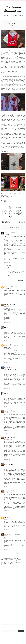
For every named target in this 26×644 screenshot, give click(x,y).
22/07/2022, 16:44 (8, 309)
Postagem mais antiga (20, 225)
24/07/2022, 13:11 (8, 374)
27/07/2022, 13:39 (8, 398)
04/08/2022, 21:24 (8, 538)
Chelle (7, 330)
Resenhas (17, 216)
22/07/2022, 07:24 (8, 237)
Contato (13, 20)
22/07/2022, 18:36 (12, 272)
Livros (20, 14)
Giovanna (17, 215)
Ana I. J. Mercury (12, 537)
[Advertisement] (13, 614)
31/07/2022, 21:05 (8, 415)
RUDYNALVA (10, 307)
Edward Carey (19, 214)
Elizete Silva (10, 414)
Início (6, 14)
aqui (7, 204)
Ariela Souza (11, 290)
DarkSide (19, 213)
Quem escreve (13, 14)
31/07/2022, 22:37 (8, 469)
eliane (7, 520)
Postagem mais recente (6, 225)
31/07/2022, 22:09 (8, 442)
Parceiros (19, 18)
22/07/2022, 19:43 (8, 352)
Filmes (7, 16)
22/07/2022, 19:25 (8, 332)
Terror (19, 217)
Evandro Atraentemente (11, 371)
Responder (7, 266)
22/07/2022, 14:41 (8, 291)
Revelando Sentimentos (13, 9)
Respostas (9, 268)
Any (6, 396)
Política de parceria (10, 18)
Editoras (18, 16)
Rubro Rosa (10, 236)
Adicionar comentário (19, 557)
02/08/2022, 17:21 (8, 522)
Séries (12, 16)
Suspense (21, 216)
